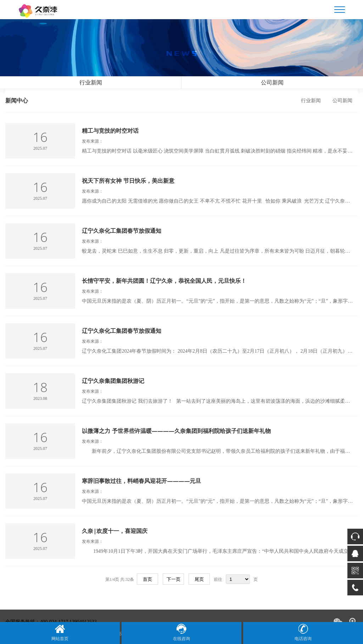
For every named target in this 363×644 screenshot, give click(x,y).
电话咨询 (303, 632)
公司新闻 (272, 82)
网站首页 (60, 632)
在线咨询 (181, 632)
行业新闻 (91, 82)
